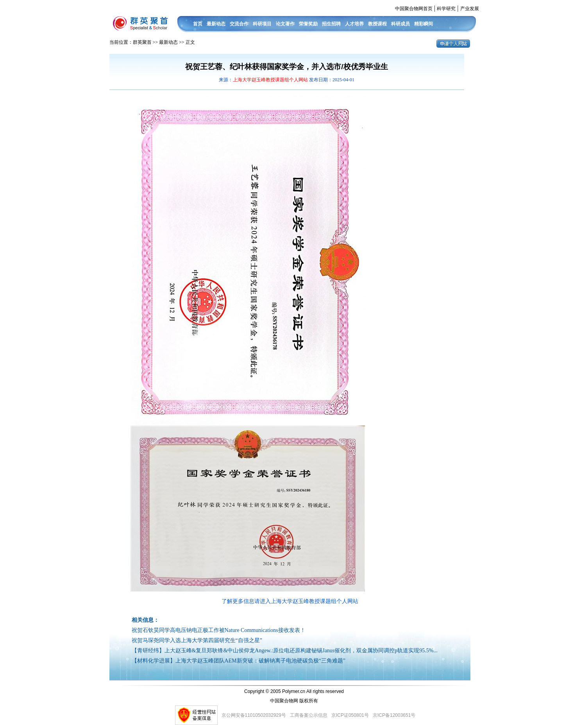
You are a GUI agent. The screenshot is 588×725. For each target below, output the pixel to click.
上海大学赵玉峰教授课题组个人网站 (271, 80)
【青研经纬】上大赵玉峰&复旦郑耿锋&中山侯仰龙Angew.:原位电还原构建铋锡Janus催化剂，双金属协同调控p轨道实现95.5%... (285, 651)
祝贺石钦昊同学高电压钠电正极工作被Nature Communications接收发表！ (219, 630)
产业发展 (470, 9)
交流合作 (239, 24)
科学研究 (446, 9)
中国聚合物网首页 (414, 9)
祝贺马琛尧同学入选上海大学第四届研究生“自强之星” (197, 640)
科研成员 (400, 24)
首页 (198, 24)
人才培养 (354, 24)
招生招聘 (331, 24)
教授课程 (377, 24)
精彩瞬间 (424, 24)
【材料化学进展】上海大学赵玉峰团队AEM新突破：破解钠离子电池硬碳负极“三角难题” (239, 661)
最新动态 (216, 24)
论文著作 (285, 24)
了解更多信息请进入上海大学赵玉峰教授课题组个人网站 (290, 601)
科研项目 (262, 24)
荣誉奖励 (308, 24)
